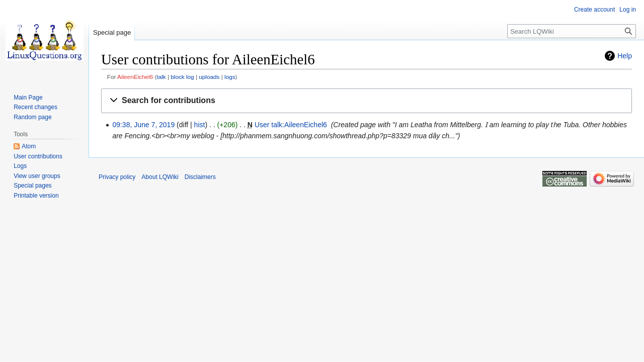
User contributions (38, 156)
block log (182, 77)
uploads (209, 77)
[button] (367, 101)
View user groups (37, 176)
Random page (32, 117)
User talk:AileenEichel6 (291, 125)
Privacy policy (117, 177)
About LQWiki (160, 177)
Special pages (32, 186)
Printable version (36, 196)
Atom (29, 146)
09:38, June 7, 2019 (143, 125)
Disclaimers (200, 177)
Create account (594, 10)
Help (625, 56)
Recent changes (35, 107)
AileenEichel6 (135, 77)
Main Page (28, 98)
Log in (628, 10)
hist (200, 125)
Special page (112, 32)
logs (230, 77)
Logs (20, 166)
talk (161, 77)
